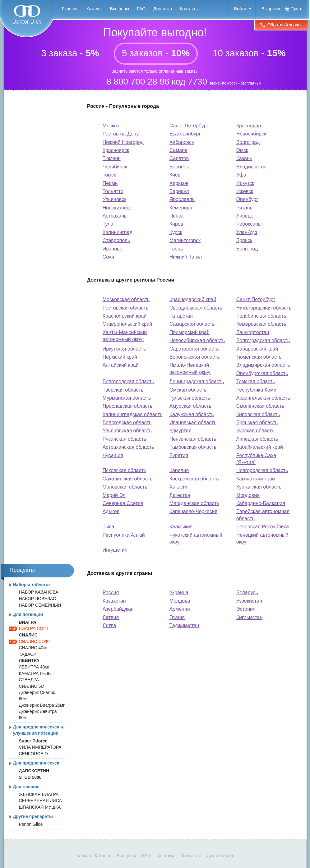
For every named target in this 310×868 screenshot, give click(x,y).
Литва (109, 625)
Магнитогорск (185, 240)
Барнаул (179, 191)
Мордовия (248, 495)
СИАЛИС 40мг (33, 648)
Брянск (244, 240)
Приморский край (190, 332)
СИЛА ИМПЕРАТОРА (40, 747)
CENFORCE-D (33, 754)
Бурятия (179, 455)
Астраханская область (128, 447)
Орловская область (125, 487)
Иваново (113, 249)
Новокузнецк (117, 208)
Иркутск (245, 183)
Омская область (188, 390)
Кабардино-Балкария (261, 503)
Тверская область (123, 390)
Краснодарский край (193, 299)
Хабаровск (182, 142)
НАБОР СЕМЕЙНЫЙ (40, 605)
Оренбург (247, 199)
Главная (70, 9)
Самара (178, 150)
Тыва (109, 527)
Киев (175, 175)
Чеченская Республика (263, 527)
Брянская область (257, 423)
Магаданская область (194, 503)
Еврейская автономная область (263, 515)
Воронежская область (195, 357)
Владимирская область (263, 365)
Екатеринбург (185, 134)
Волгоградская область (263, 340)
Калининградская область (133, 414)
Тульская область (190, 398)
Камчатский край (256, 479)
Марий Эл (114, 495)
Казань (244, 158)
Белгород (247, 249)
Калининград (118, 232)
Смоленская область (260, 406)
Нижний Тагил (186, 257)
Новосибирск (251, 134)
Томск (109, 175)
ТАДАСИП (29, 654)
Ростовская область (126, 308)
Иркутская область (124, 349)
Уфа (241, 175)
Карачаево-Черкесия (193, 511)
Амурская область (190, 406)
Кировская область (258, 414)
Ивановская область (193, 423)
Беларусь (247, 592)
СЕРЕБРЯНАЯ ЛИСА (40, 801)
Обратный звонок (281, 26)
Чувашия (113, 455)
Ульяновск (114, 199)
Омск (242, 150)
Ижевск (245, 191)
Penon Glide (31, 824)
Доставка (163, 9)
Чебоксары (249, 224)
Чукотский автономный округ (196, 538)
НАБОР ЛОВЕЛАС (38, 599)
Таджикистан (184, 625)
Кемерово (181, 208)
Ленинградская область (197, 381)
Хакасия (179, 487)
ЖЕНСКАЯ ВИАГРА (39, 794)
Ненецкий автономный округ (262, 538)
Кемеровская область (261, 324)
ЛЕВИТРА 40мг (34, 667)
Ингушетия (115, 550)
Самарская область (192, 324)
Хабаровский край (257, 349)
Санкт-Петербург (189, 126)
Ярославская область (128, 406)
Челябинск (115, 167)
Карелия (179, 470)
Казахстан (114, 601)
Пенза (176, 216)
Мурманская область (127, 398)
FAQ (141, 9)
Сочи (108, 257)
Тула (108, 224)
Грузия (177, 617)
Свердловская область (196, 308)
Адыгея (111, 511)
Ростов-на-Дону (121, 134)
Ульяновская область (127, 431)
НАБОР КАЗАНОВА (39, 592)
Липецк (245, 216)
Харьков (179, 183)
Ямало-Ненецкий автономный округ (190, 368)
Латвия (111, 617)
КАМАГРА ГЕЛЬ (35, 673)
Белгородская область (128, 381)
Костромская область (194, 479)
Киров (176, 224)
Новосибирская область (197, 340)
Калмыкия (181, 527)
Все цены (120, 9)
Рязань (244, 208)
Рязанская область (124, 439)
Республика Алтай (124, 535)
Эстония (246, 609)
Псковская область (125, 470)
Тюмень (112, 158)
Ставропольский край (127, 324)
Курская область (255, 431)
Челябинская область (261, 316)
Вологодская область (127, 423)
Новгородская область (262, 470)
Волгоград (248, 142)
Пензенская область (193, 439)
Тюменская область (259, 357)
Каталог (94, 9)
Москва (111, 126)
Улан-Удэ (247, 232)
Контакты (189, 9)
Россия (111, 592)
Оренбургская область (262, 373)
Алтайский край (121, 365)
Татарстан (181, 316)
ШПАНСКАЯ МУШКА (40, 807)
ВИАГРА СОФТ (34, 628)
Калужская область (192, 414)
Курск (176, 232)
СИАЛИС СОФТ (35, 641)
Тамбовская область (193, 447)
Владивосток (251, 167)
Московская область (126, 299)
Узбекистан (249, 601)
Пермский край (120, 357)
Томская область (256, 381)
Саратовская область (194, 349)
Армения (180, 609)
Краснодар (249, 126)
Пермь (110, 183)
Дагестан (180, 495)
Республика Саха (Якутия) (256, 459)
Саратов (179, 158)
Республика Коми (256, 390)
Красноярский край (125, 316)
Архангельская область (263, 398)
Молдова (180, 601)
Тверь (176, 249)
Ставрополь (116, 240)
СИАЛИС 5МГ (33, 686)
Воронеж (180, 167)
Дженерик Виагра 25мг (42, 705)
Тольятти (113, 191)
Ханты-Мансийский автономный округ (125, 336)
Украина (179, 592)
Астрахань (115, 216)
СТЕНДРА (29, 680)
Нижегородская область (264, 308)
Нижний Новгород (123, 142)
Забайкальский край (260, 447)
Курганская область (259, 487)
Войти (240, 9)
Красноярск (116, 150)
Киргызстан (250, 617)
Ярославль (182, 199)
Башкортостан (253, 332)
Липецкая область (257, 439)
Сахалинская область (128, 479)
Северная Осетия (123, 503)
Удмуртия (180, 431)
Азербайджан (118, 609)
